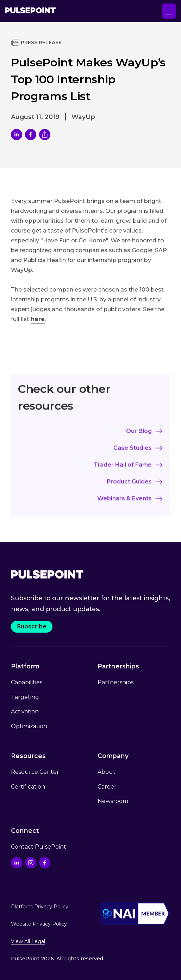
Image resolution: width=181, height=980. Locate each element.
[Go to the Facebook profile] (45, 863)
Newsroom (113, 801)
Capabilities (27, 682)
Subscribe (32, 626)
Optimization (29, 726)
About (107, 772)
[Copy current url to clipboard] (45, 135)
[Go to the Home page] (30, 11)
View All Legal (28, 941)
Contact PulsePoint (39, 847)
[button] (169, 11)
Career (107, 787)
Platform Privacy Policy (40, 907)
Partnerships (116, 682)
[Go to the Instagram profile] (31, 863)
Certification (28, 787)
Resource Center (35, 772)
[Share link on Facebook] (31, 135)
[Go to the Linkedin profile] (17, 863)
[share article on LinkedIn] (17, 135)
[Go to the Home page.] (47, 574)
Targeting (25, 697)
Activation (25, 711)
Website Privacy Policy (39, 924)
